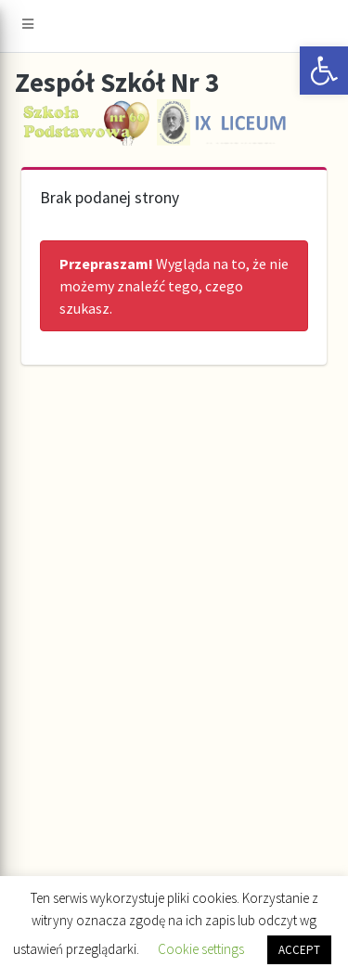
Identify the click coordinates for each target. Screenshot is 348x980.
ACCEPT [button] (299, 950)
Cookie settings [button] (201, 949)
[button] (324, 71)
